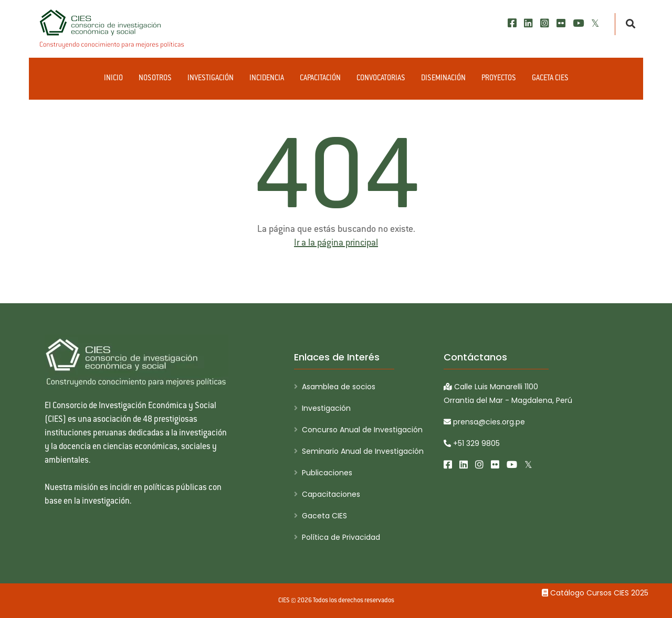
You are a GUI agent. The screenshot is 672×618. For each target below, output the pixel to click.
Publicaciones (327, 473)
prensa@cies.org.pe (484, 422)
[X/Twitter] (595, 23)
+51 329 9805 (472, 443)
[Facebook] (512, 23)
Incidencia (267, 79)
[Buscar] (628, 24)
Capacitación (320, 79)
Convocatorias (381, 79)
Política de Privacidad (341, 537)
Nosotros (155, 79)
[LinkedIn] (528, 23)
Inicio (113, 79)
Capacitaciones (331, 494)
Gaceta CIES (550, 79)
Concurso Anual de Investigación (362, 430)
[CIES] (112, 29)
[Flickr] (561, 23)
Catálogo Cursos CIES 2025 (595, 593)
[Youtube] (578, 23)
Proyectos (499, 79)
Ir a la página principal (336, 243)
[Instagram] (545, 23)
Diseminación (443, 79)
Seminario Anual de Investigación (363, 451)
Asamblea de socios (339, 387)
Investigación (211, 79)
